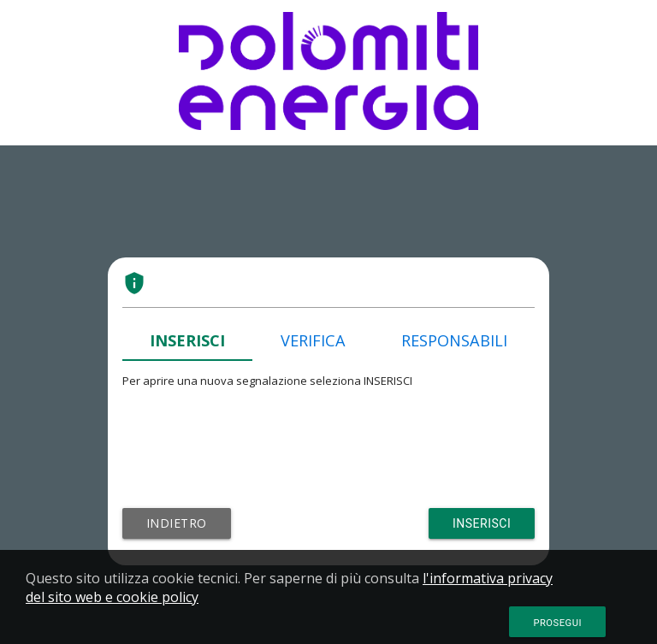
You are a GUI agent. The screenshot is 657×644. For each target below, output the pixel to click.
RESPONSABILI (454, 340)
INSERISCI (187, 340)
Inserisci (482, 523)
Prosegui (557, 623)
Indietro (177, 523)
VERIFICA (313, 340)
